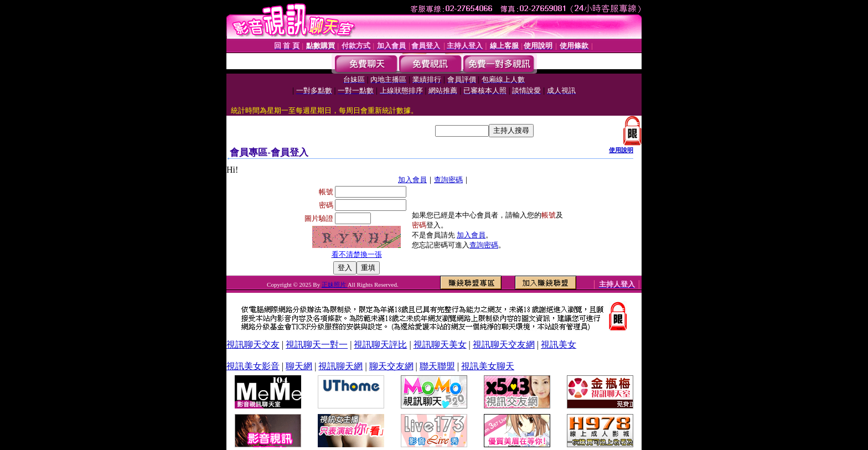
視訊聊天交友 (253, 345)
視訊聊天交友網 (504, 345)
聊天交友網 (391, 366)
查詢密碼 (448, 180)
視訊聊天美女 (440, 345)
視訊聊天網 (340, 366)
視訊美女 (559, 345)
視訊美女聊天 (488, 366)
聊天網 (299, 366)
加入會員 (412, 180)
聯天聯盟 (437, 366)
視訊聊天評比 (380, 345)
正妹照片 (335, 285)
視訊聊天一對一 (317, 345)
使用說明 (621, 150)
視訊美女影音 (253, 366)
